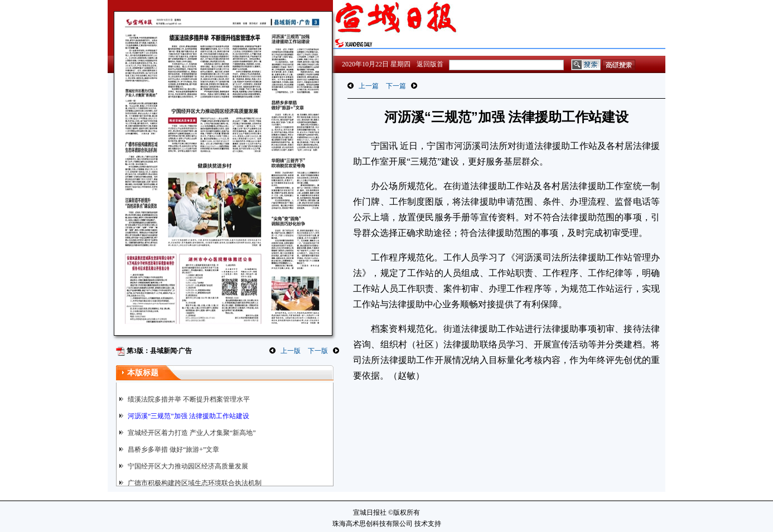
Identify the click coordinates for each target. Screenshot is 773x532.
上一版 (291, 351)
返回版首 (430, 64)
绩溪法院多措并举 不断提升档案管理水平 (189, 399)
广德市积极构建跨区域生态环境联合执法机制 (195, 483)
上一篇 (369, 86)
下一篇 (396, 86)
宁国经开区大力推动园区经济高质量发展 (188, 466)
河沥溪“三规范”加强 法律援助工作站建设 (189, 416)
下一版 (318, 351)
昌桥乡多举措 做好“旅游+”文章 (173, 449)
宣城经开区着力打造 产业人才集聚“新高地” (192, 433)
